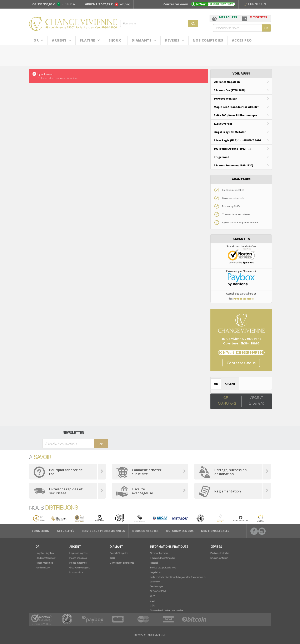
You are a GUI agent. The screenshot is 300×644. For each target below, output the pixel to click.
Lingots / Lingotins (45, 553)
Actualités (66, 531)
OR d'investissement (46, 558)
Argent (59, 40)
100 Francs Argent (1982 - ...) (232, 149)
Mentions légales (215, 531)
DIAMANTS (142, 40)
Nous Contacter (145, 531)
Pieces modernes (78, 563)
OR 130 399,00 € (44, 4)
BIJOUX (115, 40)
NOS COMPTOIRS (208, 40)
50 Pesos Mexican (226, 99)
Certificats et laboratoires (122, 563)
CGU (152, 605)
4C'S (112, 558)
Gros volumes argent (79, 567)
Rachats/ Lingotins (119, 553)
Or (36, 40)
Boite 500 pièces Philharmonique (236, 115)
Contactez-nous (241, 363)
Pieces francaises (78, 558)
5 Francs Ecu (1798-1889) (230, 90)
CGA (152, 601)
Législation (155, 572)
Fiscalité (154, 563)
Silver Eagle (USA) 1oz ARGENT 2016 (237, 140)
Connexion (254, 4)
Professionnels (244, 299)
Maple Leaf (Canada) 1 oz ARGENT (236, 107)
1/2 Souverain (223, 124)
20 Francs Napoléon (227, 82)
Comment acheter (159, 553)
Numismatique (43, 567)
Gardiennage (156, 586)
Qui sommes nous (180, 531)
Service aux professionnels (103, 531)
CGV (152, 596)
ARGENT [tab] (230, 384)
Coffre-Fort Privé (158, 591)
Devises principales (220, 553)
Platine (87, 40)
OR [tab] (216, 384)
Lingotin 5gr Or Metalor (230, 132)
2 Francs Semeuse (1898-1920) (233, 165)
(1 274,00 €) (69, 4)
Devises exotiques (219, 558)
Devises (172, 40)
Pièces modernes (44, 563)
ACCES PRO (242, 40)
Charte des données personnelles (166, 610)
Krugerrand (221, 157)
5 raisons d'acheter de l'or (162, 558)
